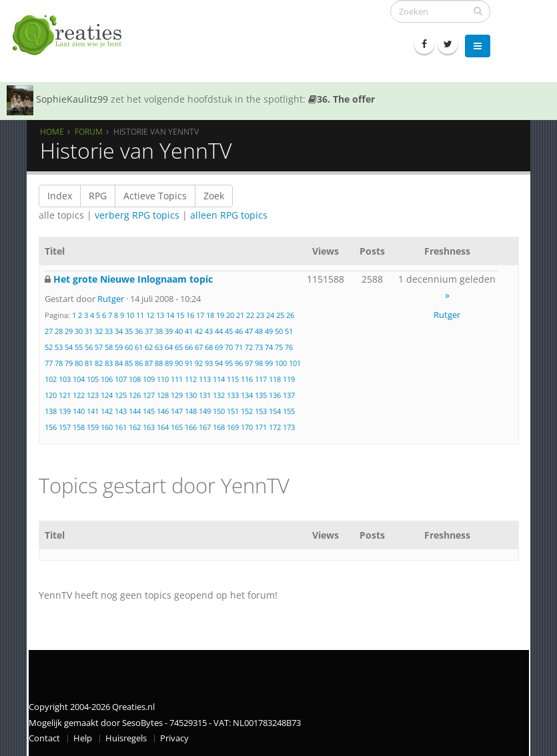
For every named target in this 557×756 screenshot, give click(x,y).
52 (49, 347)
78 (59, 363)
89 (169, 363)
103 (65, 379)
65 (179, 347)
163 (149, 427)
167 (205, 427)
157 (65, 427)
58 (109, 347)
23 (260, 315)
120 (51, 395)
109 (149, 379)
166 (191, 427)
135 (261, 395)
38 (159, 331)
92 (199, 363)
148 (191, 411)
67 (199, 347)
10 (130, 315)
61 (139, 347)
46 (239, 331)
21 (240, 315)
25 (280, 315)
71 (239, 347)
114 (219, 379)
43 (209, 331)
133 (233, 395)
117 (261, 379)
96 (239, 363)
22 (250, 315)
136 (275, 395)
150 (219, 411)
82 (99, 363)
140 (79, 411)
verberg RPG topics (137, 215)
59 (119, 347)
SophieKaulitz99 (72, 99)
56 (89, 347)
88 (159, 363)
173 (289, 427)
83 (109, 363)
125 (121, 395)
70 (229, 347)
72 (249, 347)
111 (177, 379)
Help (83, 738)
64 (169, 347)
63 (159, 347)
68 (209, 347)
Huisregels (126, 738)
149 (205, 411)
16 (190, 315)
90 (179, 363)
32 (99, 331)
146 (163, 411)
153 (261, 411)
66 (189, 347)
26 (290, 315)
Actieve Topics (155, 196)
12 (150, 315)
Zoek (214, 196)
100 (281, 363)
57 (99, 347)
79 (69, 363)
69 (219, 347)
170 (247, 427)
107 (121, 379)
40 (179, 331)
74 (269, 347)
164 (163, 427)
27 (49, 331)
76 (289, 347)
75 (279, 347)
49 (269, 331)
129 (177, 395)
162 (135, 427)
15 (180, 315)
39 (169, 331)
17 (200, 315)
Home (52, 131)
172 (275, 427)
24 (270, 315)
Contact (44, 738)
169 (233, 427)
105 (93, 379)
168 (219, 427)
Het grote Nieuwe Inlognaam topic (133, 279)
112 (191, 379)
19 (220, 315)
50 (279, 331)
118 (275, 379)
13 (160, 315)
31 (89, 331)
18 (210, 315)
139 (65, 411)
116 (247, 379)
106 (107, 379)
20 (230, 315)
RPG (98, 196)
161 (121, 427)
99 (269, 363)
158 (79, 427)
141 (93, 411)
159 (93, 427)
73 (259, 347)
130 (191, 395)
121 (65, 395)
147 (177, 411)
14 (170, 315)
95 (229, 363)
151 (233, 411)
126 (135, 395)
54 (69, 347)
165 (177, 427)
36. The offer (342, 99)
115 (233, 379)
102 (51, 379)
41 (189, 331)
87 (149, 363)
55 (79, 347)
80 (79, 363)
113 (205, 379)
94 (219, 363)
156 (51, 427)
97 (249, 363)
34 (119, 331)
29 (69, 331)
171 (261, 427)
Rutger (111, 299)
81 (89, 363)
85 (129, 363)
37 (149, 331)
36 (139, 331)
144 (135, 411)
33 (109, 331)
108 (135, 379)
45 (229, 331)
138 (51, 411)
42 (199, 331)
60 (129, 347)
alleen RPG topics (229, 215)
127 (149, 395)
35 (129, 331)
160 (107, 427)
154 (275, 411)
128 (163, 395)
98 (259, 363)
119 (289, 379)
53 (59, 347)
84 (119, 363)
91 (189, 363)
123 (93, 395)
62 (149, 347)
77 (49, 363)
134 (247, 395)
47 (249, 331)
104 (79, 379)
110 (163, 379)
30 (79, 331)
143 (121, 411)
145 (149, 411)
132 (219, 395)
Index (60, 196)
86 (139, 363)
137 (289, 395)
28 (59, 331)
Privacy (174, 738)
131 (205, 395)
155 (289, 411)
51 (289, 331)
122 (79, 395)
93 (209, 363)
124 (107, 395)
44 (219, 331)
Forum (89, 131)
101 (295, 363)
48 (259, 331)
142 (107, 411)
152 (247, 411)
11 (140, 315)
